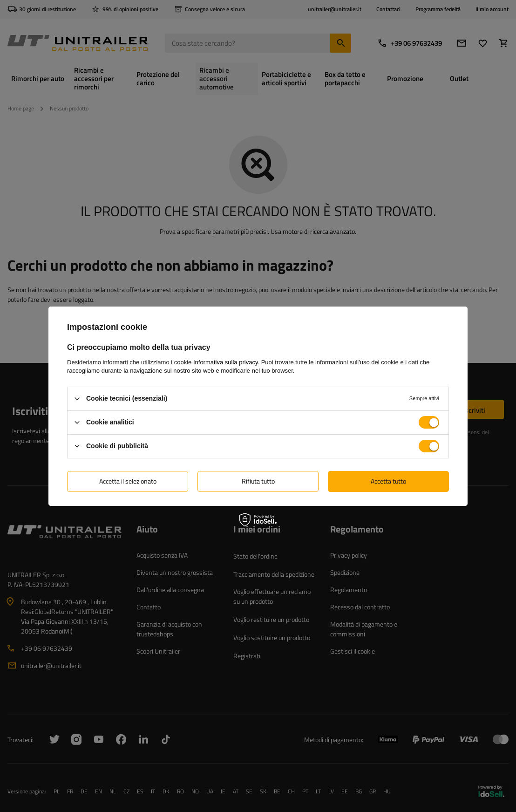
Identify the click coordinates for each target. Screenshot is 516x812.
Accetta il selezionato (128, 481)
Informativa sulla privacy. (226, 362)
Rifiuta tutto (258, 481)
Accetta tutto (388, 481)
